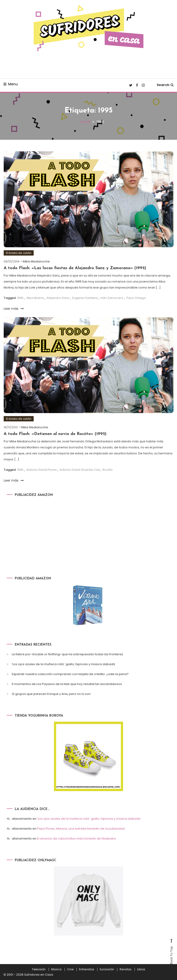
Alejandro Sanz (58, 298)
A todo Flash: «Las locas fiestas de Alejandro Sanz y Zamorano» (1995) (75, 268)
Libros (141, 969)
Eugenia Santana (85, 298)
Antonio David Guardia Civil (80, 470)
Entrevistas (87, 969)
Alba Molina (35, 298)
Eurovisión (107, 969)
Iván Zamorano (112, 298)
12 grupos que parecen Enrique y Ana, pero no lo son (51, 694)
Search (165, 85)
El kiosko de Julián (19, 253)
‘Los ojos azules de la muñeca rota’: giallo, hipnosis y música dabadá (63, 664)
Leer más (14, 308)
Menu (11, 84)
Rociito (108, 470)
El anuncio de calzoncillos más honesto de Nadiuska (76, 839)
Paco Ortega (136, 298)
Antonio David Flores (41, 470)
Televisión (39, 969)
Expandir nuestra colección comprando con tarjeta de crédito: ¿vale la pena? (70, 674)
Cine (70, 969)
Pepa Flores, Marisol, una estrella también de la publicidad (81, 829)
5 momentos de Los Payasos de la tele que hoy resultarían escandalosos (67, 684)
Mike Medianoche (36, 261)
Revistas (126, 969)
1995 (20, 298)
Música (56, 969)
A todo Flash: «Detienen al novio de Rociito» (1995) (55, 434)
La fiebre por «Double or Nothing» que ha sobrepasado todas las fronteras (67, 654)
